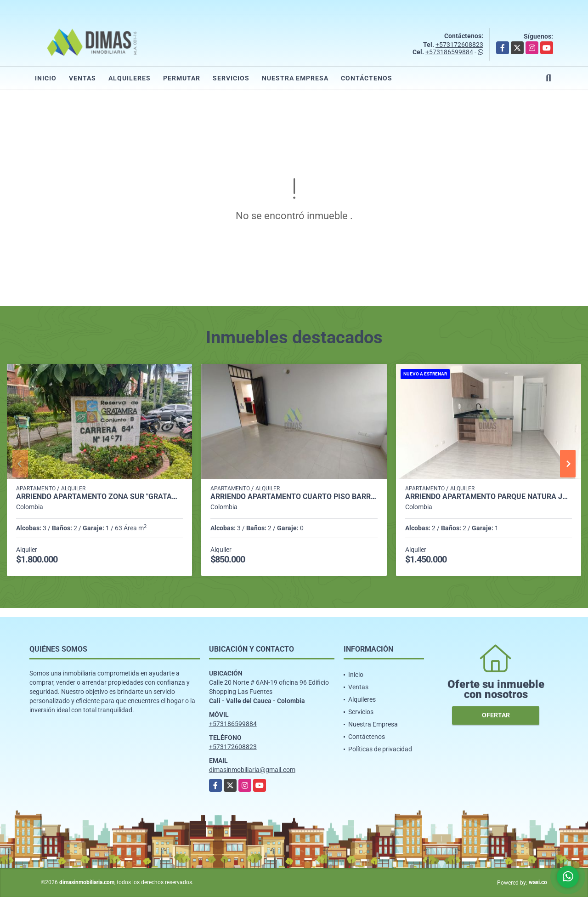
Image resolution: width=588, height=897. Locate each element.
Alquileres (130, 78)
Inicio (46, 78)
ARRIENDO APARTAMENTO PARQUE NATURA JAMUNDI (489, 497)
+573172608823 (459, 45)
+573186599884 (449, 52)
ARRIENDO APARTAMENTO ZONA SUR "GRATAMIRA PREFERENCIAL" (99, 497)
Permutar (182, 78)
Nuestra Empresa (295, 78)
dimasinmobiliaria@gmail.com (252, 770)
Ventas (82, 78)
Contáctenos (367, 78)
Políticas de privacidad (380, 749)
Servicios (231, 78)
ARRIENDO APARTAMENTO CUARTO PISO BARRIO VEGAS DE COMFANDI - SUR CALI (294, 497)
